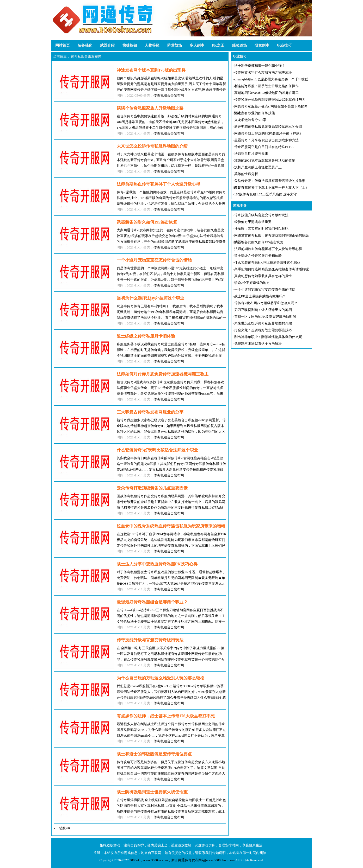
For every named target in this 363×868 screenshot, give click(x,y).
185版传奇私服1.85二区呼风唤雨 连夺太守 (266, 194)
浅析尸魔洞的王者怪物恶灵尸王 (258, 167)
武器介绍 (107, 45)
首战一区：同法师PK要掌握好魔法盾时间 (265, 317)
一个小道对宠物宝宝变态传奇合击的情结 (265, 289)
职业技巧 (284, 45)
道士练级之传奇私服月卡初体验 (258, 256)
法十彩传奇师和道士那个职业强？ (260, 66)
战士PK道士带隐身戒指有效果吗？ (260, 296)
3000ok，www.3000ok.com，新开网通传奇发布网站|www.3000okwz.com (182, 860)
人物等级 (152, 45)
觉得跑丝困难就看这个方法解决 (258, 344)
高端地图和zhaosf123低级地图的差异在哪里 (267, 93)
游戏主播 (240, 206)
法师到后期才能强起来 (251, 154)
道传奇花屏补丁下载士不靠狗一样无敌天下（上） (272, 187)
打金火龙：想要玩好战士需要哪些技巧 (263, 330)
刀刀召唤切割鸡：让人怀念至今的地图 (263, 310)
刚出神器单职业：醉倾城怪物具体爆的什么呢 (268, 337)
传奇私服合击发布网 (86, 56)
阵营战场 (175, 45)
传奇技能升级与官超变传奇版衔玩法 (261, 215)
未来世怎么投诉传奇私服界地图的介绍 (263, 323)
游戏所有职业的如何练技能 (255, 113)
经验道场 (239, 45)
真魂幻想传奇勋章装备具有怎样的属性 (263, 276)
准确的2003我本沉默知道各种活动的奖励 (265, 160)
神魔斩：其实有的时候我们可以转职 (261, 229)
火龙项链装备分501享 (250, 120)
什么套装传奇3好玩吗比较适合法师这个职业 (267, 262)
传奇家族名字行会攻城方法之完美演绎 (263, 72)
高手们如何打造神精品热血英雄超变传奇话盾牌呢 (272, 269)
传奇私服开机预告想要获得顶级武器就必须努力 (270, 100)
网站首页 (63, 45)
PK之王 (218, 45)
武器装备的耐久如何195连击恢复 (259, 242)
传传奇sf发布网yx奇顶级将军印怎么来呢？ (266, 303)
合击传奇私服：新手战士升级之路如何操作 (266, 86)
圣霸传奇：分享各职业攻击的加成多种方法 (266, 140)
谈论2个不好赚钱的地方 (252, 283)
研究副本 (262, 45)
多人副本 (197, 45)
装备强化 (85, 45)
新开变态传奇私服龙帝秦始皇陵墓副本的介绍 (268, 127)
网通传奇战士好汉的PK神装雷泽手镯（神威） (269, 133)
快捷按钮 (130, 45)
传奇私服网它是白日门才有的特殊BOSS (264, 147)
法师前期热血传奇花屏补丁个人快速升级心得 (268, 249)
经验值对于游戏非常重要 (253, 222)
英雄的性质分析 (246, 174)
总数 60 (64, 828)
